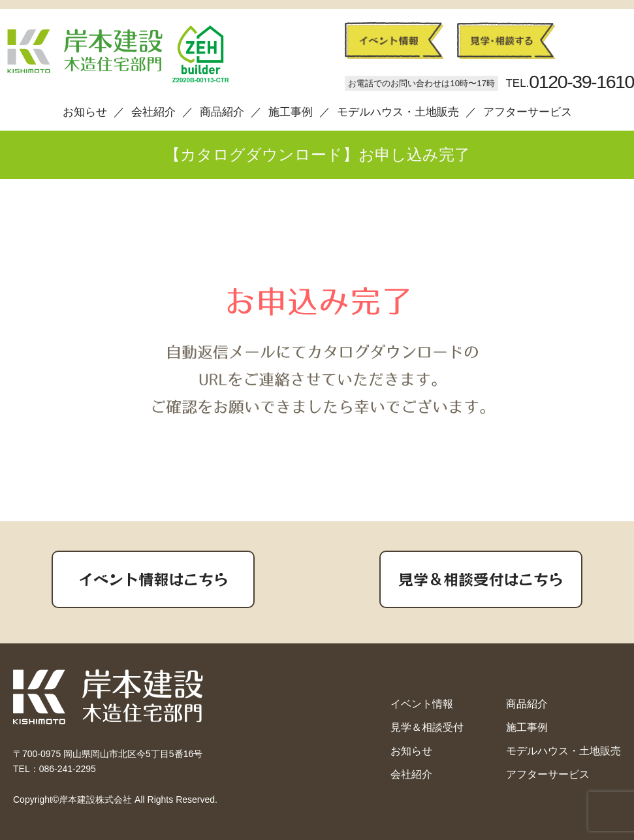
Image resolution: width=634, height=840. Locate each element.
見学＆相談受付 (427, 727)
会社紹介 (153, 112)
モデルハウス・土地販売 (398, 112)
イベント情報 (422, 704)
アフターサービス (528, 112)
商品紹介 (222, 112)
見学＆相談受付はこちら (481, 579)
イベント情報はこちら (153, 579)
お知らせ (85, 112)
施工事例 (291, 112)
